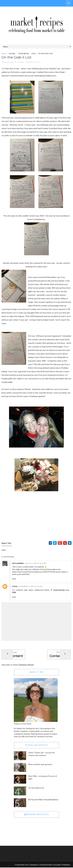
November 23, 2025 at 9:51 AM (30, 587)
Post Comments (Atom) (23, 665)
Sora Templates (32, 865)
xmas (34, 53)
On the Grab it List (36, 788)
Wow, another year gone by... (41, 765)
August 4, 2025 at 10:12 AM (36, 564)
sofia (15, 587)
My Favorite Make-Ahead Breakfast (43, 800)
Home (4, 53)
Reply (14, 579)
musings (12, 53)
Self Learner (18, 564)
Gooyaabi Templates (61, 865)
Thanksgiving (23, 53)
